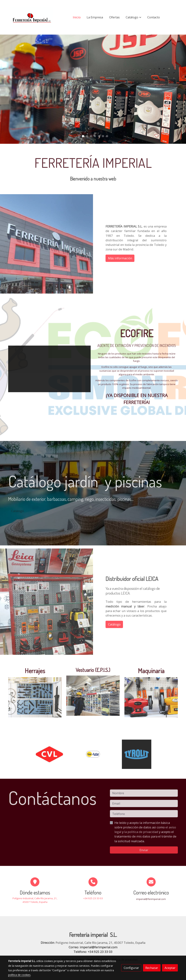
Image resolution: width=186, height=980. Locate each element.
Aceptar (170, 968)
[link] (31, 17)
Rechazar (152, 968)
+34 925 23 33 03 (100, 952)
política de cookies (19, 975)
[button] (134, 17)
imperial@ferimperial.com (99, 947)
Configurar (131, 968)
